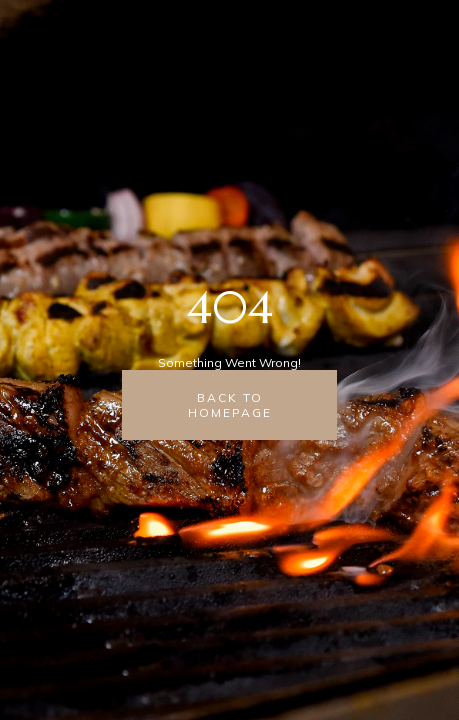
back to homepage (230, 405)
